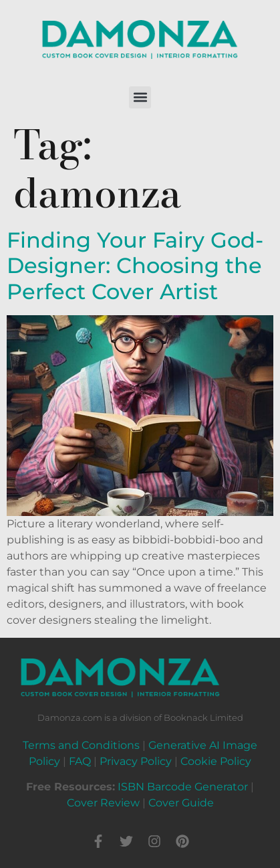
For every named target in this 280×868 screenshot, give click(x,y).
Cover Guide (181, 803)
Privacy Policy (136, 761)
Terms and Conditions (81, 745)
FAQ (80, 761)
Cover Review (103, 803)
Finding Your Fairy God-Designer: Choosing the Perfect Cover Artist (135, 266)
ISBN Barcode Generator (183, 787)
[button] (140, 97)
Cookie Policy (216, 761)
